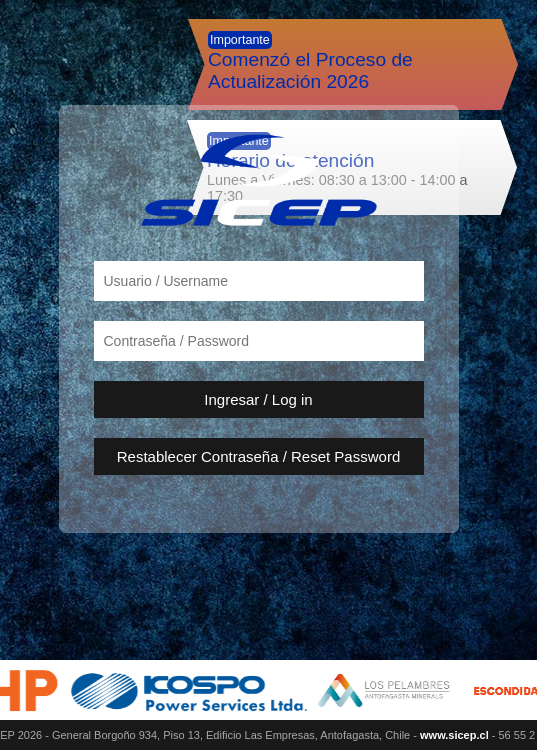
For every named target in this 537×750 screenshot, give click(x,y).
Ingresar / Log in (258, 399)
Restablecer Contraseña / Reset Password (258, 456)
